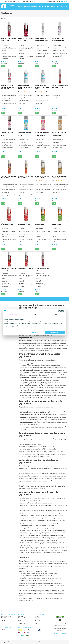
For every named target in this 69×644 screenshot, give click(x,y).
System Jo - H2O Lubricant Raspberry (43, 269)
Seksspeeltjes (21, 619)
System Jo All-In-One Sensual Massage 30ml (42, 40)
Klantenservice (64, 6)
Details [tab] (34, 315)
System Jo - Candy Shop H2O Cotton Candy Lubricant (42, 134)
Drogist (47, 6)
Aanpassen (34, 333)
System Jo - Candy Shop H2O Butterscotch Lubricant (59, 134)
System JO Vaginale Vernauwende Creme (8, 134)
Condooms (27, 6)
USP (36, 623)
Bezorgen (37, 621)
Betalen (37, 619)
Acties (53, 6)
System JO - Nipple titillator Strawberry (60, 86)
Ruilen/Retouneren (39, 618)
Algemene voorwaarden (19, 642)
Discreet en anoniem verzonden (49, 2)
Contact (37, 616)
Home (20, 6)
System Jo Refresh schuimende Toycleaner (26, 87)
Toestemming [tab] (14, 315)
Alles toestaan (55, 333)
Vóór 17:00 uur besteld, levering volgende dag (31, 2)
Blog (58, 6)
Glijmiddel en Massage (23, 618)
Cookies (28, 642)
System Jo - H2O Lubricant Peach (9, 177)
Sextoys (41, 6)
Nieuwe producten (23, 623)
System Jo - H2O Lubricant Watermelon (9, 224)
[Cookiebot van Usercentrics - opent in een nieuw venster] (59, 311)
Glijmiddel (34, 6)
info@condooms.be (7, 622)
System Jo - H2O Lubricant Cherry (9, 39)
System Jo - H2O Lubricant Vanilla (43, 177)
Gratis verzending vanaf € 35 (12, 2)
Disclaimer (9, 642)
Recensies (38, 622)
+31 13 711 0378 (5, 621)
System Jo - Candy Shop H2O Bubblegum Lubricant (26, 134)
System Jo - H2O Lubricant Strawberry (9, 269)
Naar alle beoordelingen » (60, 633)
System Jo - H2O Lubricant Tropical (43, 224)
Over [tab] (55, 315)
